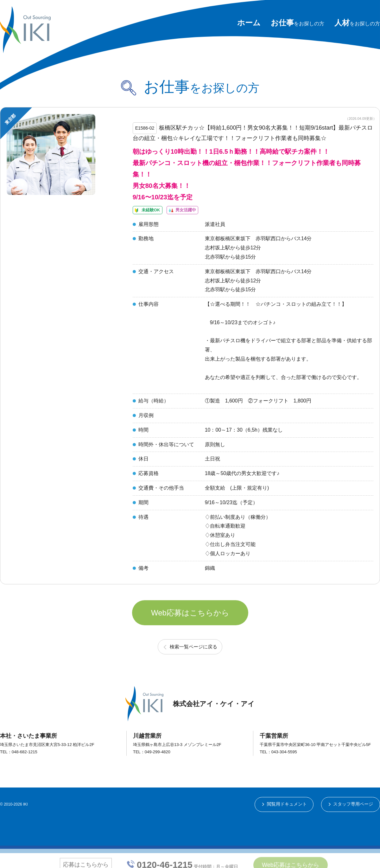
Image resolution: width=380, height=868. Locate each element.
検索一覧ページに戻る (193, 661)
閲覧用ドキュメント (286, 819)
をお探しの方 (298, 24)
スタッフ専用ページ (353, 819)
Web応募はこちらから (190, 625)
